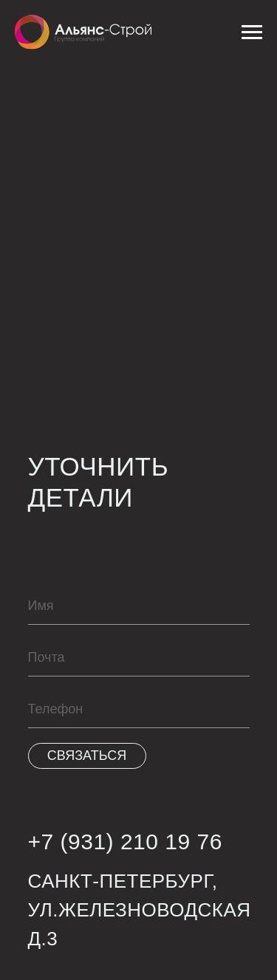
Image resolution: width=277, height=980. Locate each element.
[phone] (139, 710)
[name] (139, 606)
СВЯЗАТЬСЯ (87, 755)
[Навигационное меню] (252, 32)
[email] (139, 658)
